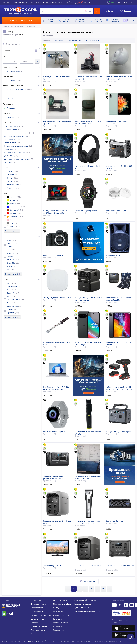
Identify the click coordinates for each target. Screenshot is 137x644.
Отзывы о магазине (39, 626)
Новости (38, 3)
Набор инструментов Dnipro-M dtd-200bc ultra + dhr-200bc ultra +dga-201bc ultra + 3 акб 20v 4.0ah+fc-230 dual (119, 388)
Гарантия (87, 3)
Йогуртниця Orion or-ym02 (117, 211)
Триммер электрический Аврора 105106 (88, 433)
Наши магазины (38, 608)
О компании (17, 3)
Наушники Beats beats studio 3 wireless (87, 167)
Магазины (65, 3)
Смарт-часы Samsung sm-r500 (56, 432)
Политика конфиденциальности (87, 611)
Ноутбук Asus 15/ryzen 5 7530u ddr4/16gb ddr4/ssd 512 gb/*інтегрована (56, 388)
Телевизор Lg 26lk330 (52, 566)
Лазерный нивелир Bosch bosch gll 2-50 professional (88, 123)
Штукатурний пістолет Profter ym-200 (57, 78)
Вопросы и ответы (39, 619)
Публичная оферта (82, 608)
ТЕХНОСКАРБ (7, 26)
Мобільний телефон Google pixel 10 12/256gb (88, 344)
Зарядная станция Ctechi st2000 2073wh (119, 167)
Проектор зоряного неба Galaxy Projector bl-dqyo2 (119, 78)
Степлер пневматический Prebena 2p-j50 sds (57, 123)
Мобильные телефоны (62, 604)
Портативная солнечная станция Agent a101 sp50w (119, 299)
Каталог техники (60, 600)
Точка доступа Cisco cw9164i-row (57, 298)
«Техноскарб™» (31, 641)
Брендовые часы (38, 630)
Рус (9, 3)
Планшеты (57, 619)
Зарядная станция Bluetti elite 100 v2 (120, 567)
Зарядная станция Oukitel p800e (119, 432)
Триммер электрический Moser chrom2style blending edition (87, 522)
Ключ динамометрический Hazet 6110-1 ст (57, 344)
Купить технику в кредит (41, 615)
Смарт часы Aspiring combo (86, 211)
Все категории (19, 26)
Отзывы (45, 3)
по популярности (60, 41)
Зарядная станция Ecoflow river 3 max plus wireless (88, 299)
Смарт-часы (58, 611)
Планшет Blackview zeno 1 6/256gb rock (116, 123)
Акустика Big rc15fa (113, 255)
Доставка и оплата (28, 3)
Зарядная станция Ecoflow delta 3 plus (57, 522)
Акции (80, 3)
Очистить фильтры (13, 44)
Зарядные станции (61, 630)
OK (37, 61)
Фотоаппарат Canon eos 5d (54, 255)
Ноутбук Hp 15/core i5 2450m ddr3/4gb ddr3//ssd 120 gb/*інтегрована (55, 212)
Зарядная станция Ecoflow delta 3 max (89, 567)
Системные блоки (60, 623)
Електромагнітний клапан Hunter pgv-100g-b (88, 78)
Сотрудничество (54, 3)
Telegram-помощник (82, 604)
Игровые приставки (61, 615)
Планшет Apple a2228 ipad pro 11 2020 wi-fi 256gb (119, 344)
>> (98, 589)
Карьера (72, 3)
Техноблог (35, 634)
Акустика (57, 634)
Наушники (57, 626)
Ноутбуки (57, 608)
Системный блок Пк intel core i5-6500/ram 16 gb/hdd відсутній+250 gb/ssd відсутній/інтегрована (88, 477)
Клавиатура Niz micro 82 (116, 521)
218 (103, 589)
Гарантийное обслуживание (85, 600)
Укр (4, 3)
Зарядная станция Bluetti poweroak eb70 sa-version (54, 477)
